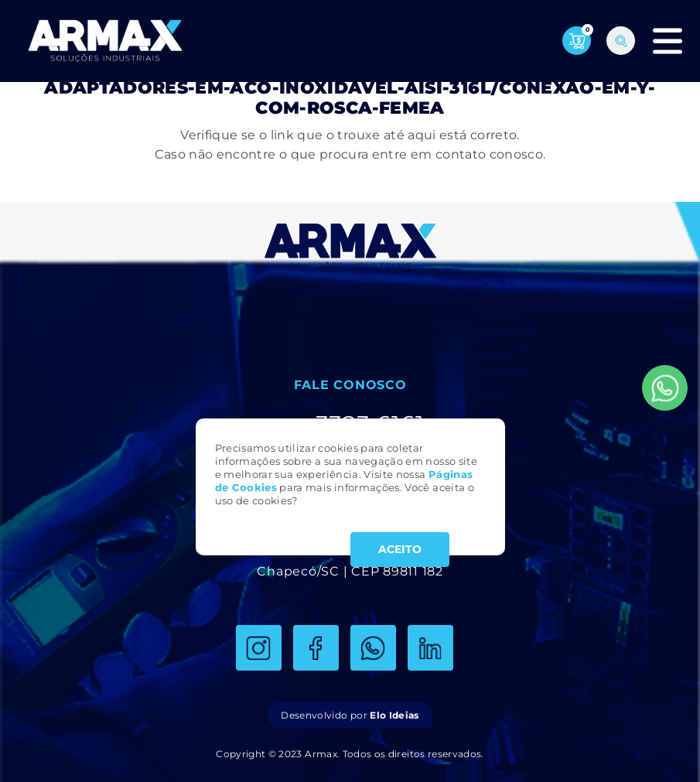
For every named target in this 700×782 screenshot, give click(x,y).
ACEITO (400, 549)
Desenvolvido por (350, 715)
